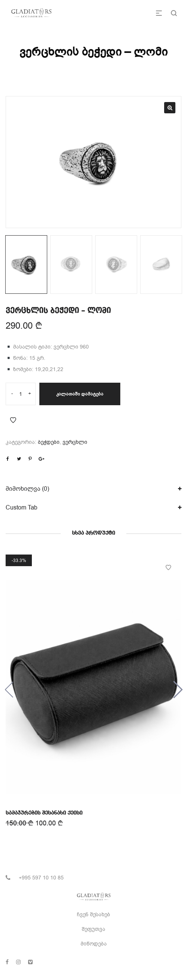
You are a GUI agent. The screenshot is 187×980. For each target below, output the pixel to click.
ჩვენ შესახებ (93, 915)
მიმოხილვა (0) (27, 489)
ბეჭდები (49, 442)
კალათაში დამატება (80, 394)
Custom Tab (22, 508)
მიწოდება (94, 944)
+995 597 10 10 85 (41, 878)
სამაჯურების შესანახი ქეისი (44, 812)
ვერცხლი (75, 442)
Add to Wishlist (13, 420)
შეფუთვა (93, 929)
